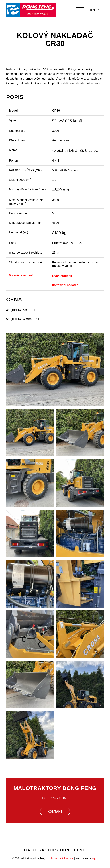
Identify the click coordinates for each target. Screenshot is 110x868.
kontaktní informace (62, 858)
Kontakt (55, 812)
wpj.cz (96, 858)
